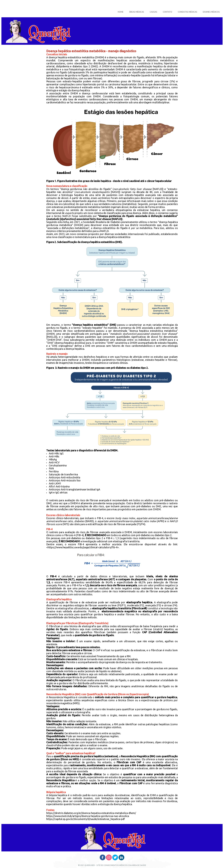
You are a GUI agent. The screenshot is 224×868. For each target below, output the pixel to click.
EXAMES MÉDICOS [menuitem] (211, 12)
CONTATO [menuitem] (167, 12)
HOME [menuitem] (121, 12)
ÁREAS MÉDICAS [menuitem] (137, 12)
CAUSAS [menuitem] (153, 12)
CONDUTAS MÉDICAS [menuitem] (187, 12)
